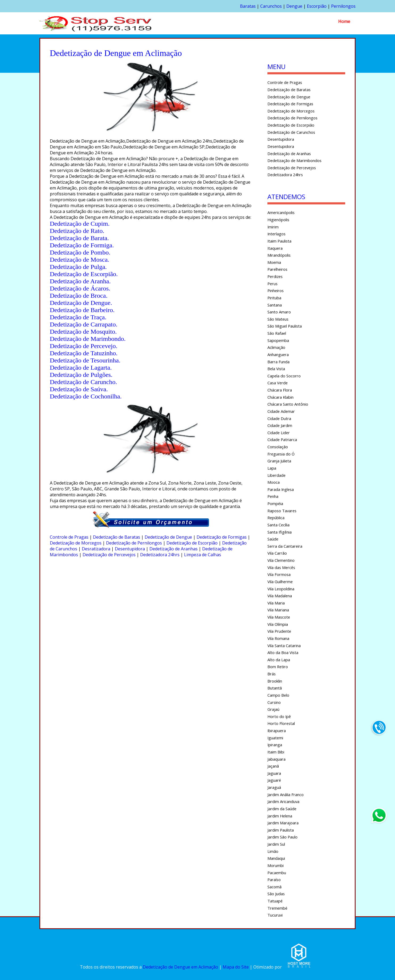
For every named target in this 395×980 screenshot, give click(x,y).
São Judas (276, 894)
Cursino (274, 702)
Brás (272, 674)
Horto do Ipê (279, 716)
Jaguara (274, 773)
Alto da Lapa (279, 660)
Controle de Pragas (69, 537)
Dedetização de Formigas (222, 537)
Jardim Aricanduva (283, 801)
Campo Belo (278, 695)
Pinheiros (276, 291)
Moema (274, 262)
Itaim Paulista (279, 241)
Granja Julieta (279, 461)
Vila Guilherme (280, 582)
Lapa (272, 468)
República (276, 518)
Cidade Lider (279, 433)
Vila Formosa (279, 574)
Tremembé (277, 908)
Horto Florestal (281, 723)
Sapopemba (278, 340)
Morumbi (276, 865)
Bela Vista (276, 369)
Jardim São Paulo (282, 837)
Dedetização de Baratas (117, 537)
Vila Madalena (280, 596)
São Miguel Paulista (285, 326)
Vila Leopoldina (281, 589)
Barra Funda (278, 362)
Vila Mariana (278, 610)
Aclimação (276, 347)
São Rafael (277, 333)
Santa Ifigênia (280, 532)
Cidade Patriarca (282, 439)
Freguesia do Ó (281, 454)
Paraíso (274, 880)
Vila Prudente (279, 631)
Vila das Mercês (281, 567)
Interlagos (276, 234)
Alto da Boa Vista (283, 652)
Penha (273, 496)
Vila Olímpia (278, 624)
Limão (273, 851)
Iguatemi (275, 738)
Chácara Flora (280, 390)
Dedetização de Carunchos (291, 132)
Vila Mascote (279, 617)
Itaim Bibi (276, 752)
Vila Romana (278, 638)
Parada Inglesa (281, 489)
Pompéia (275, 503)
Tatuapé (275, 901)
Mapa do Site (236, 967)
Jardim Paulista (281, 830)
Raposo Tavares (282, 511)
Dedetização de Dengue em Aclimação (180, 967)
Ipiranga (275, 745)
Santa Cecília (278, 525)
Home (344, 21)
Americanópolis (281, 212)
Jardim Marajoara (283, 823)
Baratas (248, 6)
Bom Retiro (278, 667)
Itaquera (275, 248)
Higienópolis (278, 220)
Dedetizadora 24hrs (160, 555)
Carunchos (271, 6)
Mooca (274, 482)
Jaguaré (274, 780)
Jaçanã (273, 766)
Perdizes (275, 276)
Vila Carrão (277, 553)
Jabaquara (276, 759)
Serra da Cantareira (285, 546)
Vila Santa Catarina (284, 646)
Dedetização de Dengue (168, 537)
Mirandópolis (279, 255)
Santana (275, 305)
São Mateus (278, 319)
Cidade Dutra (279, 418)
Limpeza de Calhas (203, 555)
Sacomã (274, 887)
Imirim (273, 227)
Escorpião (317, 6)
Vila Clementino (281, 560)
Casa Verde (278, 383)
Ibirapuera (277, 731)
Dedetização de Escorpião (192, 543)
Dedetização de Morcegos (76, 543)
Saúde (273, 539)
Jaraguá (274, 787)
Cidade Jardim (280, 425)
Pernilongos (343, 6)
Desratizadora (96, 549)
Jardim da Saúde (282, 809)
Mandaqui (276, 858)
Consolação (278, 447)
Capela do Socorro (284, 376)
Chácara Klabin (280, 397)
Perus (272, 284)
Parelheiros (277, 269)
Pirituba (274, 298)
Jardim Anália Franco (286, 795)
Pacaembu (277, 873)
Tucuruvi (275, 915)
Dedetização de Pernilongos (134, 543)
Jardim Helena (280, 816)
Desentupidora (130, 549)
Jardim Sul (276, 844)
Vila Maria (276, 603)
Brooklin (275, 681)
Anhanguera (278, 354)
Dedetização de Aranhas (174, 549)
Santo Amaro (279, 312)
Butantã (275, 688)
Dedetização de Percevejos (109, 555)
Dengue (294, 6)
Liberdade (276, 475)
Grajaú (273, 709)
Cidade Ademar (281, 411)
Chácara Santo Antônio (288, 404)
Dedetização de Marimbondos (294, 160)
